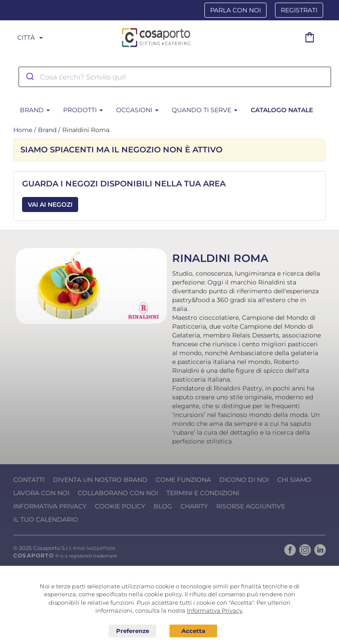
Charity (194, 506)
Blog (163, 506)
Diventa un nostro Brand (100, 480)
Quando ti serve (205, 110)
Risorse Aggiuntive (251, 506)
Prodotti (83, 110)
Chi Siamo (294, 480)
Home (23, 130)
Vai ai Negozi (50, 205)
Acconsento (193, 631)
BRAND (35, 110)
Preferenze (132, 631)
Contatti (29, 480)
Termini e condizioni (203, 493)
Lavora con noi (41, 493)
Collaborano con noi (118, 493)
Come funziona (183, 480)
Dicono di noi (244, 480)
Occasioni (137, 110)
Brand (47, 130)
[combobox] (175, 77)
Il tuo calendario (46, 519)
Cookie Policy (120, 506)
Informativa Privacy (50, 506)
